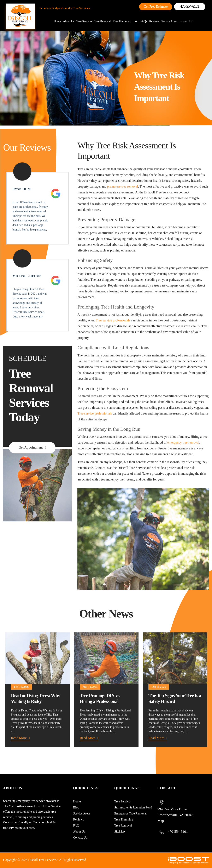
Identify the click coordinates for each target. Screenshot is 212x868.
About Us (69, 21)
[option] (37, 702)
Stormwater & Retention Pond (133, 807)
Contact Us (186, 21)
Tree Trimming (122, 21)
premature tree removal (122, 199)
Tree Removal (102, 21)
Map (161, 821)
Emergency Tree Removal (130, 813)
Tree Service (122, 801)
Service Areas (169, 21)
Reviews (154, 21)
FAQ (76, 825)
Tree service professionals (113, 332)
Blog (135, 21)
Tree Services (84, 21)
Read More (19, 750)
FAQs (144, 21)
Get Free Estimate (156, 7)
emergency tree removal (183, 455)
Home (57, 21)
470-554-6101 (190, 6)
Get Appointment (31, 460)
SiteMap (120, 831)
